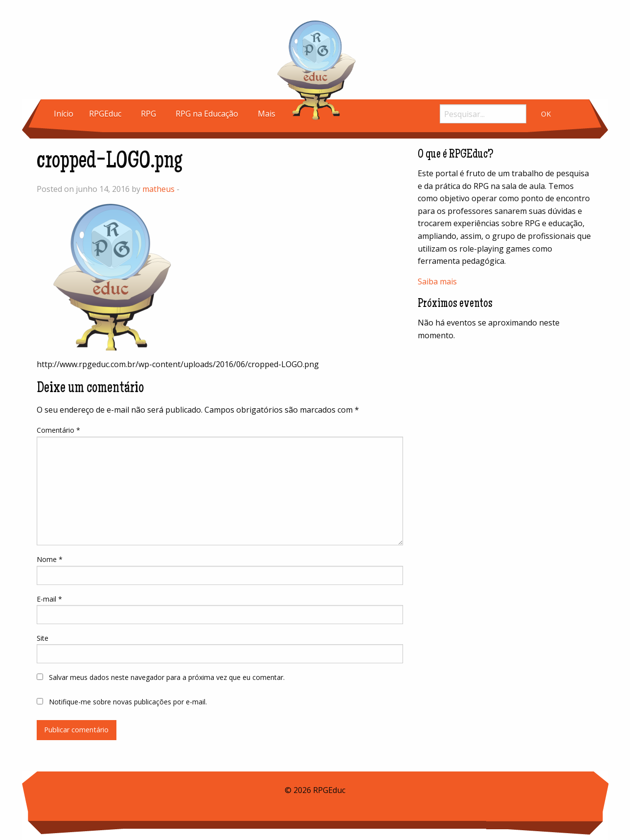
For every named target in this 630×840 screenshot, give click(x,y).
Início (64, 114)
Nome (50, 559)
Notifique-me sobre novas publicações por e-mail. (128, 702)
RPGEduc (105, 114)
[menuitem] (64, 114)
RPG (148, 114)
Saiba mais (437, 281)
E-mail (49, 599)
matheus (158, 189)
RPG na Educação (207, 114)
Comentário (58, 430)
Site (43, 638)
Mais (267, 114)
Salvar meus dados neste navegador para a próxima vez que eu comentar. (167, 677)
